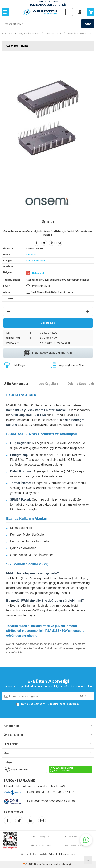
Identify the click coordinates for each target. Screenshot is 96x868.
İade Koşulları (48, 384)
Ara (88, 24)
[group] (48, 118)
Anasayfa (7, 33)
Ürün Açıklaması (16, 384)
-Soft (27, 864)
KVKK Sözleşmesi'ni (34, 704)
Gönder (86, 696)
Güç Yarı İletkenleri (29, 33)
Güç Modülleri (54, 33)
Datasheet (38, 273)
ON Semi (31, 255)
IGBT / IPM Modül (78, 33)
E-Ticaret (36, 864)
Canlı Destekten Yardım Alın (48, 353)
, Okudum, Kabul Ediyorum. (48, 704)
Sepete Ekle (48, 323)
